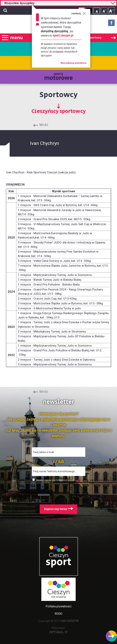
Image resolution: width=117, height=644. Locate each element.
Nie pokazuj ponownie (73, 63)
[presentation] (59, 492)
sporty (58, 77)
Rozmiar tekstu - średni (104, 11)
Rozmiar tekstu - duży (112, 11)
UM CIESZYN (70, 621)
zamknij (79, 14)
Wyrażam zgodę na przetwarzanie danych (56, 480)
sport (59, 562)
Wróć (44, 125)
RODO (58, 614)
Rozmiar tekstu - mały (97, 11)
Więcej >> (80, 480)
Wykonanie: (58, 630)
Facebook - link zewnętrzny (111, 24)
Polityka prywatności (58, 606)
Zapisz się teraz (58, 509)
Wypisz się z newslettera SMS (58, 519)
